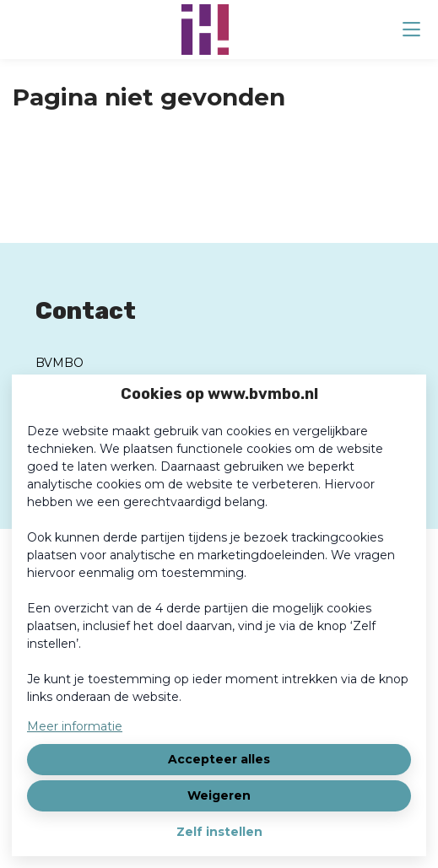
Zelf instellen (219, 832)
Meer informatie (75, 726)
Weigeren (219, 795)
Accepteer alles (219, 759)
